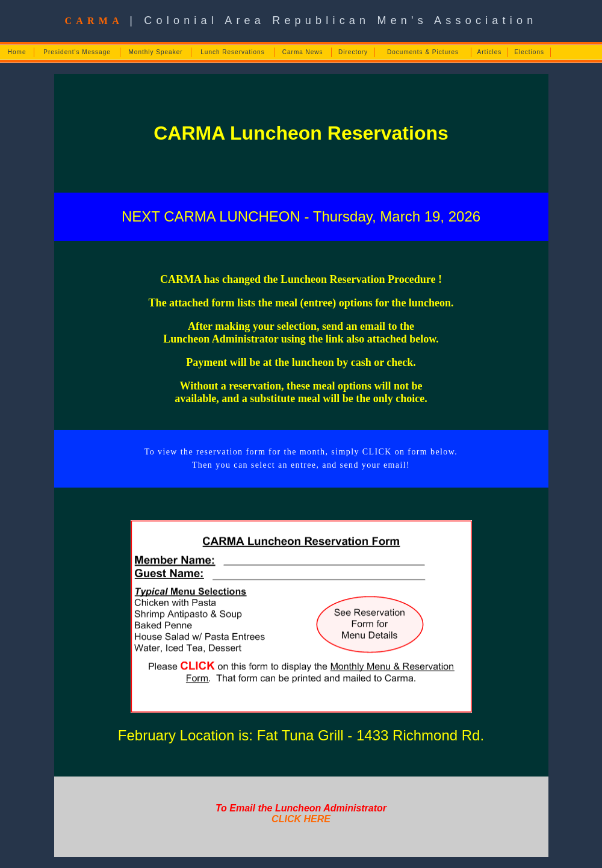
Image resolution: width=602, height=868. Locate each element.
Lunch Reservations (232, 52)
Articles (490, 52)
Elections (529, 52)
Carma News (303, 52)
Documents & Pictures (423, 52)
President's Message (77, 52)
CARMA (94, 21)
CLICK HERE (301, 819)
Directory (353, 52)
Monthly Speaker (156, 52)
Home (17, 52)
